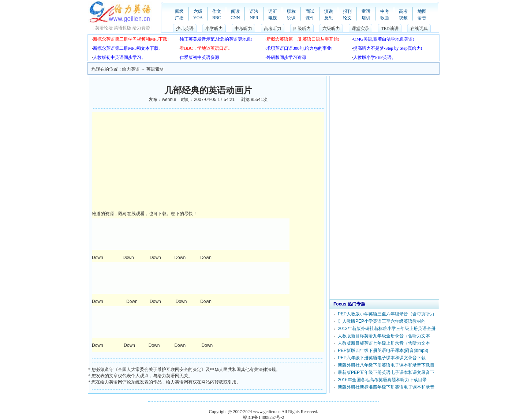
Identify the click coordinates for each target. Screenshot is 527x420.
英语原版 (123, 28)
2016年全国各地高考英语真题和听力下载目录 (382, 380)
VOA (198, 18)
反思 (329, 18)
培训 (366, 18)
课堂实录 (360, 29)
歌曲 (385, 18)
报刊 (347, 11)
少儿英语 (185, 29)
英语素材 (155, 69)
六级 (198, 11)
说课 (291, 18)
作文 (217, 11)
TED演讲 (390, 29)
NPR (254, 18)
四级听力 (302, 29)
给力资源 (141, 28)
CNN (235, 18)
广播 (179, 18)
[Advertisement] (153, 162)
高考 (403, 11)
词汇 (273, 11)
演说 (329, 11)
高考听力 (273, 29)
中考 (385, 11)
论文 (347, 18)
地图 (422, 11)
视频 (403, 18)
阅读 (235, 11)
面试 (310, 11)
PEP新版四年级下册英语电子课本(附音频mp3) (383, 350)
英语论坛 (104, 28)
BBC (217, 18)
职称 (291, 11)
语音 (422, 18)
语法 (254, 11)
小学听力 (214, 29)
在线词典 (419, 29)
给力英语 (131, 69)
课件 (310, 18)
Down (98, 258)
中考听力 (243, 29)
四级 (179, 11)
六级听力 (331, 29)
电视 (273, 18)
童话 (366, 11)
